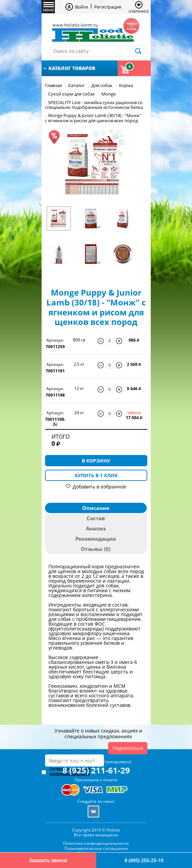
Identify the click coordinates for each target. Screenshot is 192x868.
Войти (82, 7)
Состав (96, 518)
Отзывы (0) (96, 549)
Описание (96, 508)
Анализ (96, 528)
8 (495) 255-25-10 (144, 860)
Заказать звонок (48, 860)
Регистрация (108, 7)
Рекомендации (96, 539)
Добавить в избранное (99, 487)
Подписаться (128, 748)
